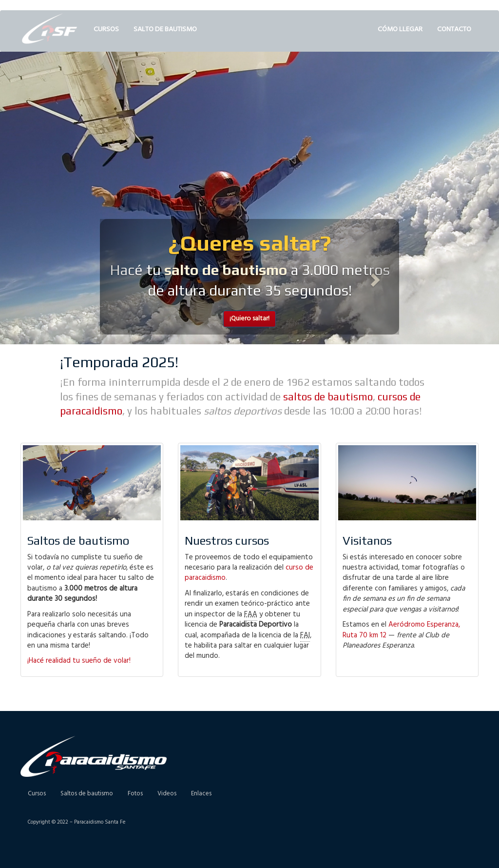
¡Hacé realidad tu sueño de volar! (79, 661)
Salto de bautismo (165, 30)
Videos (167, 794)
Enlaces (201, 794)
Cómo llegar (400, 30)
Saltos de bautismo (87, 794)
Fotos (135, 794)
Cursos (106, 30)
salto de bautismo (226, 270)
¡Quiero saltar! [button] (249, 319)
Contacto (454, 30)
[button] (122, 277)
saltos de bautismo (328, 397)
